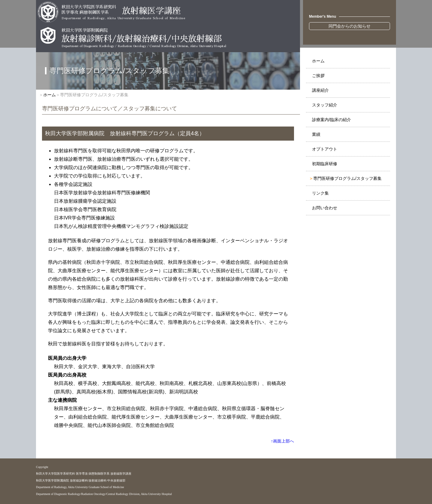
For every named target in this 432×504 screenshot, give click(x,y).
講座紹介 (320, 90)
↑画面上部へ (282, 441)
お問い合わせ (325, 208)
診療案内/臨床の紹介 (331, 120)
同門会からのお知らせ (349, 26)
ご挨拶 (318, 76)
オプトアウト (325, 149)
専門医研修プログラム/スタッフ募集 (347, 178)
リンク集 (320, 193)
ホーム (318, 61)
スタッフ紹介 (325, 105)
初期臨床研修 (325, 164)
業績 (316, 134)
